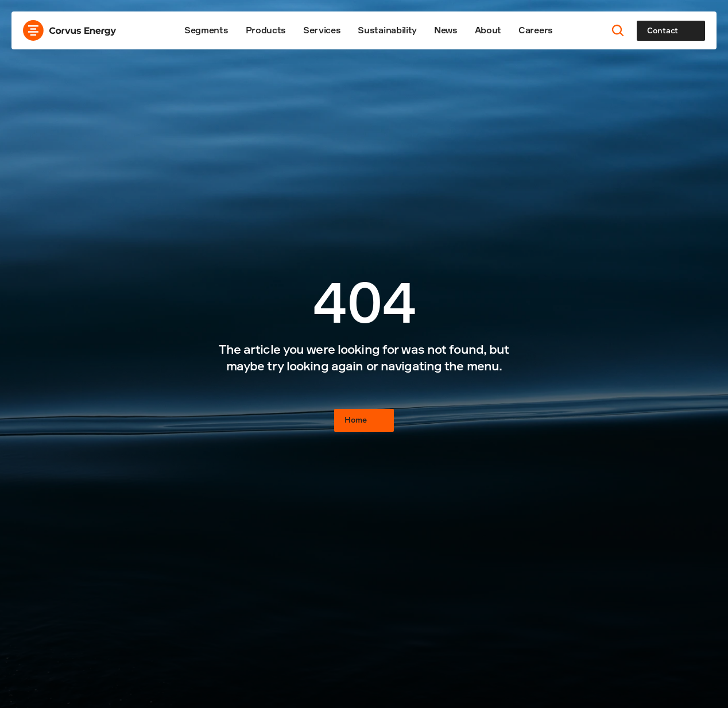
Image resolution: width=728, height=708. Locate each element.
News (446, 30)
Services (322, 30)
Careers (536, 30)
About (488, 30)
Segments (206, 30)
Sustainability (387, 30)
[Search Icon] (618, 31)
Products (266, 30)
